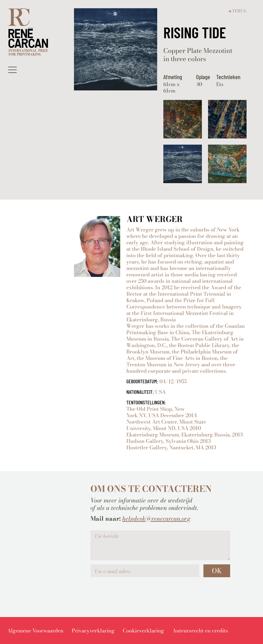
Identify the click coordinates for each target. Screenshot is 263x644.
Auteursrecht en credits (200, 631)
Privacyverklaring (93, 631)
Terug (237, 11)
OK (217, 571)
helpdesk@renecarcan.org (156, 519)
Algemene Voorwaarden (35, 631)
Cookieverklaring (143, 631)
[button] (12, 70)
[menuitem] (35, 631)
